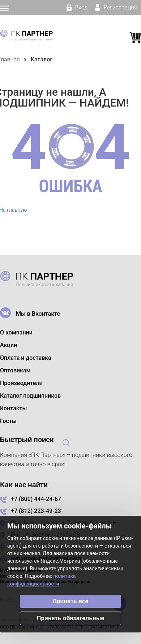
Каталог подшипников (30, 396)
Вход (77, 7)
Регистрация (116, 7)
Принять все (70, 601)
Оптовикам (15, 370)
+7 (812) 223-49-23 (36, 511)
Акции (8, 345)
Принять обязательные (71, 618)
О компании (16, 332)
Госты (8, 421)
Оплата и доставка (26, 358)
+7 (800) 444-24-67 (36, 499)
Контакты (13, 408)
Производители (21, 383)
